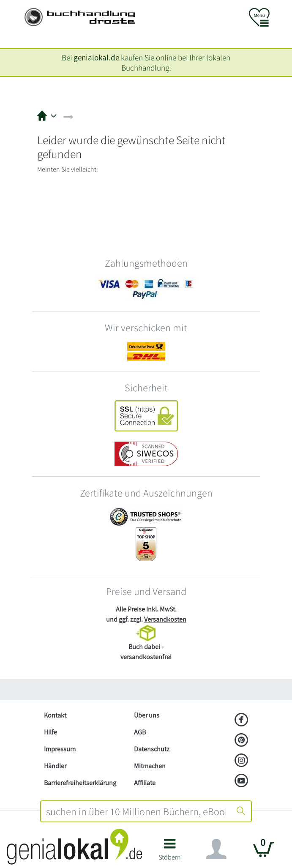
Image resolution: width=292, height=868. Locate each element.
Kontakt (55, 715)
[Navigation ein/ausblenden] (216, 849)
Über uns (147, 715)
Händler (55, 766)
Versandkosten (165, 619)
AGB (140, 732)
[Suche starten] (241, 811)
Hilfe (50, 732)
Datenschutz (152, 749)
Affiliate (145, 783)
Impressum (60, 749)
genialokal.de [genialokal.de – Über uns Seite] (96, 57)
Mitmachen (150, 766)
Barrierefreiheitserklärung (80, 783)
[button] (170, 853)
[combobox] (136, 811)
